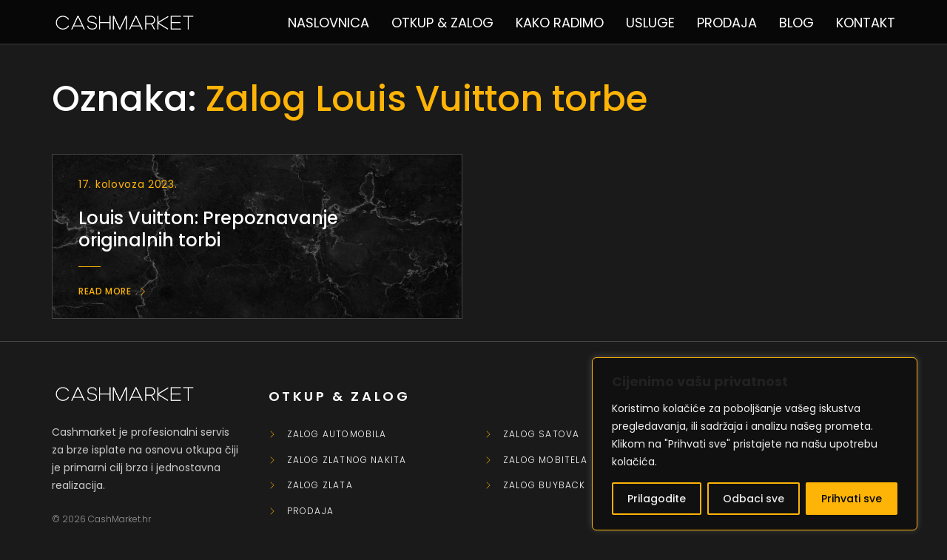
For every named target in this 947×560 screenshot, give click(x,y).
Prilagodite (657, 499)
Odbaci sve (754, 499)
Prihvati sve (852, 499)
